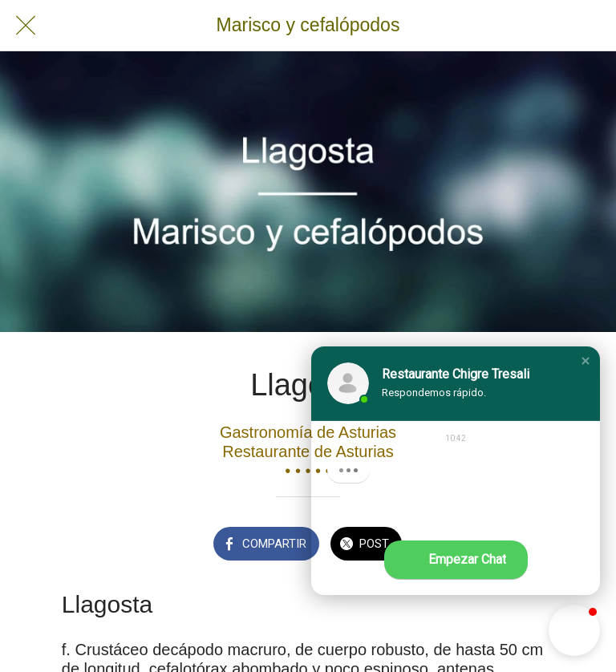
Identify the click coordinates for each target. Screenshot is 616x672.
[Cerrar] (26, 26)
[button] (586, 361)
